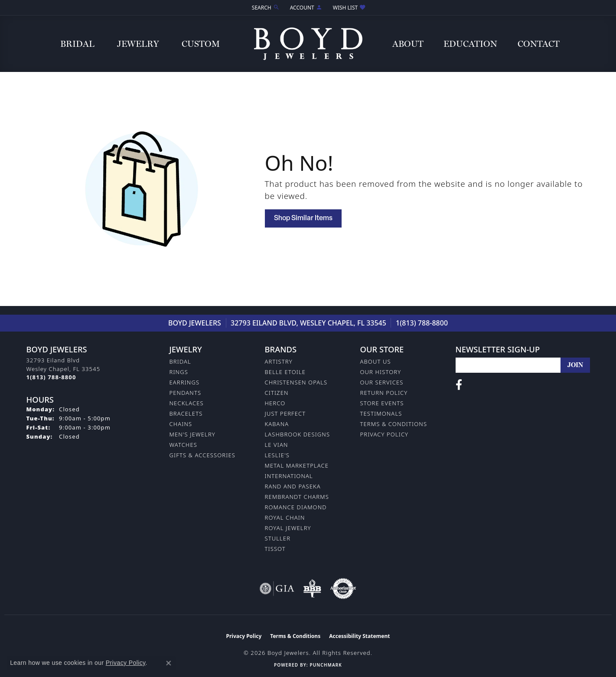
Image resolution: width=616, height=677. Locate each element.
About (408, 44)
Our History (381, 372)
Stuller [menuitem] (278, 538)
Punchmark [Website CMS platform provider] (326, 665)
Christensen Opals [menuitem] (296, 382)
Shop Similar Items (303, 218)
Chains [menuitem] (181, 424)
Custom (201, 44)
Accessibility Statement (359, 636)
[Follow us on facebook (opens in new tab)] (459, 385)
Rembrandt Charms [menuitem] (297, 497)
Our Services (382, 382)
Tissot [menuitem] (275, 549)
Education (470, 44)
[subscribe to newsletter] (575, 365)
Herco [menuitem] (275, 403)
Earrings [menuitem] (185, 382)
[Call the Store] (51, 377)
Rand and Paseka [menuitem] (293, 486)
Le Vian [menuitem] (277, 445)
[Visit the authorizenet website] (343, 589)
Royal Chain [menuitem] (285, 518)
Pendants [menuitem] (186, 393)
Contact (539, 44)
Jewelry (138, 44)
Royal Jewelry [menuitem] (288, 528)
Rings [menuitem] (179, 372)
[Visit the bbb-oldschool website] (312, 589)
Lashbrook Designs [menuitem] (298, 434)
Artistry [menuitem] (279, 361)
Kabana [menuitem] (277, 424)
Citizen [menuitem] (277, 393)
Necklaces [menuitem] (187, 403)
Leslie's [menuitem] (277, 455)
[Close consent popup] (169, 663)
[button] (265, 8)
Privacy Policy (385, 434)
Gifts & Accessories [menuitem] (202, 455)
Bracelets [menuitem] (186, 413)
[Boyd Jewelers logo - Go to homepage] (308, 44)
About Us (376, 361)
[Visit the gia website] (277, 589)
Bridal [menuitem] (180, 361)
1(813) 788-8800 (422, 323)
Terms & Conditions (394, 424)
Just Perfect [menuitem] (285, 413)
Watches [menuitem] (183, 445)
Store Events (382, 403)
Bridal (77, 44)
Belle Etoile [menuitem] (285, 372)
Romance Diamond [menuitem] (296, 507)
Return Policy (384, 393)
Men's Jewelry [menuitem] (192, 434)
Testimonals (381, 413)
